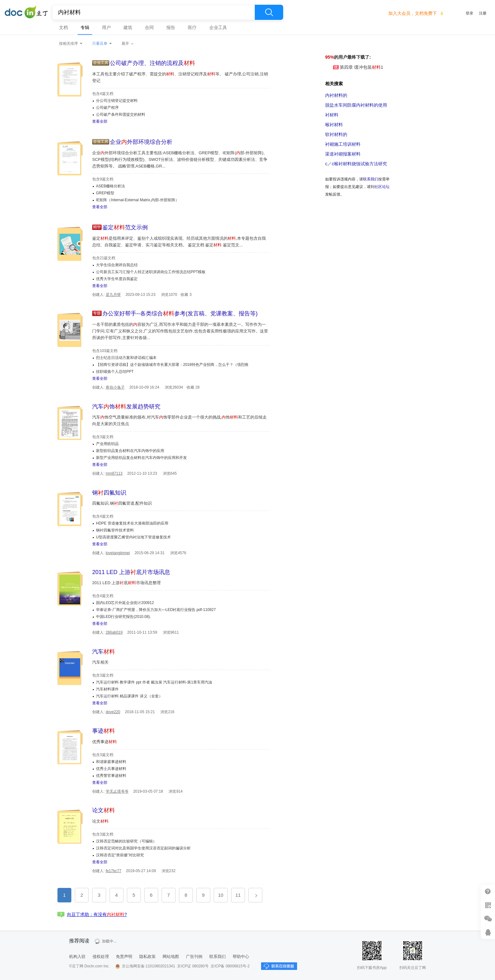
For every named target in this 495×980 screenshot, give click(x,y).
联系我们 (371, 179)
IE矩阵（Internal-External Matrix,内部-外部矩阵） (137, 200)
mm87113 (114, 473)
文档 (63, 27)
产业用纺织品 (107, 444)
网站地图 (171, 957)
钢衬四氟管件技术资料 (115, 530)
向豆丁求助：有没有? (97, 914)
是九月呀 (113, 295)
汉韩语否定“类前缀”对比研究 (120, 855)
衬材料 (332, 115)
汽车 (104, 652)
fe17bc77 (113, 871)
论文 (104, 810)
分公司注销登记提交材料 (117, 101)
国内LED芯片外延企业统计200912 (125, 603)
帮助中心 (241, 957)
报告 (171, 27)
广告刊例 (194, 957)
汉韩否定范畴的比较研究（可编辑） (126, 841)
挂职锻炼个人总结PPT (115, 372)
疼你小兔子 (115, 387)
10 (221, 895)
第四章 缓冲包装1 (354, 67)
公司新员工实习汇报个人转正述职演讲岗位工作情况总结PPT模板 (151, 272)
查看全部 (100, 121)
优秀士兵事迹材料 (111, 769)
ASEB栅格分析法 (110, 186)
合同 (149, 27)
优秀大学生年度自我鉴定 (117, 279)
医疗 (192, 27)
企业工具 (218, 27)
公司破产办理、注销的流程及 (152, 63)
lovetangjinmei (118, 553)
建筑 (128, 27)
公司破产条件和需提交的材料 (121, 114)
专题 (97, 313)
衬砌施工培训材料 (343, 144)
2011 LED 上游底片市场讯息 (131, 572)
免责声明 (124, 957)
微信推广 (488, 919)
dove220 (113, 712)
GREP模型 (105, 193)
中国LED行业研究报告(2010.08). (123, 617)
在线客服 (488, 932)
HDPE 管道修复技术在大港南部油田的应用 (132, 523)
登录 (469, 13)
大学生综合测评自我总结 (117, 265)
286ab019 (114, 632)
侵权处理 (101, 957)
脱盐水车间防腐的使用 (356, 105)
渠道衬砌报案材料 (343, 154)
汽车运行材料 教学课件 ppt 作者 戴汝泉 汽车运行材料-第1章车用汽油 (154, 682)
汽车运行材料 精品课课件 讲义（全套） (129, 696)
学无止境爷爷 (117, 791)
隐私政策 (147, 957)
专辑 (85, 27)
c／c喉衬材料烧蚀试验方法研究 (356, 164)
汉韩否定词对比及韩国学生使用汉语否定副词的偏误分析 (143, 848)
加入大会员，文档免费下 (413, 13)
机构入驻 (77, 957)
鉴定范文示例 (125, 227)
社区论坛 (382, 187)
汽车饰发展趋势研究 (126, 407)
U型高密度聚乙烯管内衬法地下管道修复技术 (133, 537)
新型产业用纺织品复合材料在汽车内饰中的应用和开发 (141, 458)
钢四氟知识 (109, 493)
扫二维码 (488, 905)
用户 (106, 27)
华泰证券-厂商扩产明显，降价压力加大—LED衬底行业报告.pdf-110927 (156, 610)
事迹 (104, 731)
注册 (483, 13)
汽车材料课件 (107, 689)
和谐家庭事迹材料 (111, 762)
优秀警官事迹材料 (111, 776)
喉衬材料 (334, 125)
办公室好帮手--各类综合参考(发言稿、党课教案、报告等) (180, 314)
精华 (97, 227)
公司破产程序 (107, 108)
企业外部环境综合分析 (141, 142)
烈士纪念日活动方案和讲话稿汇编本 (126, 358)
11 (238, 895)
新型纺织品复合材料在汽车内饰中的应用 (130, 451)
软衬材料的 (336, 134)
